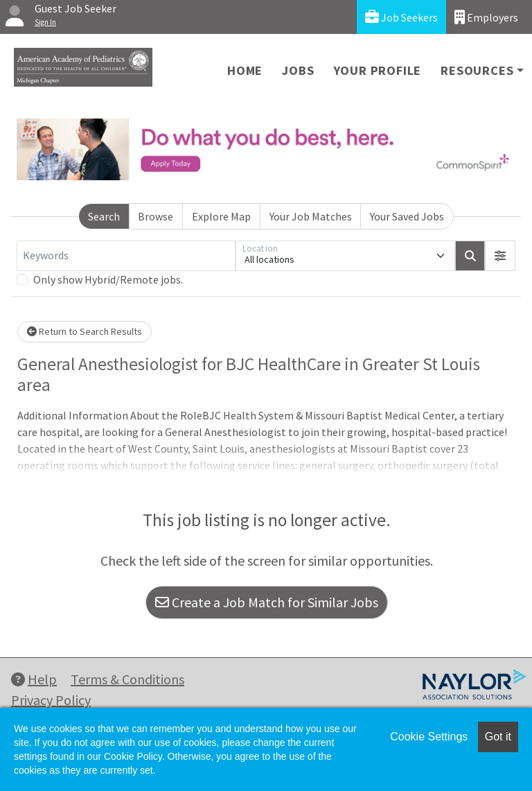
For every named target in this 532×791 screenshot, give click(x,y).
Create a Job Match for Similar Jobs (267, 602)
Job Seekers (401, 17)
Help (34, 679)
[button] (500, 256)
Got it (498, 737)
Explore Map (221, 216)
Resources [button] (477, 70)
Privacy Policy (51, 700)
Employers (486, 17)
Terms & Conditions (127, 679)
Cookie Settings (429, 737)
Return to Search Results (85, 331)
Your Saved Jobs (407, 216)
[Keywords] (126, 256)
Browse (156, 216)
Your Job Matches (311, 216)
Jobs (298, 70)
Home (245, 70)
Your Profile (378, 70)
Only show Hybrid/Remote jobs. (108, 279)
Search (104, 216)
